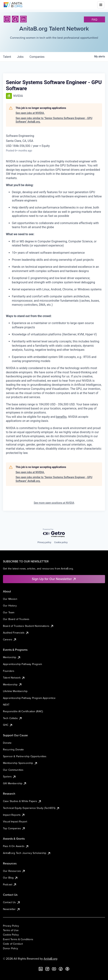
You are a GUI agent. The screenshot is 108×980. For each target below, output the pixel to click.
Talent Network (14, 678)
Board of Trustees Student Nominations (28, 626)
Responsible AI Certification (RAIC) (23, 711)
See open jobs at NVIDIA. (30, 113)
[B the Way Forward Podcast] (67, 969)
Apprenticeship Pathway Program (22, 664)
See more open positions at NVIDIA (54, 503)
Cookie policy (61, 542)
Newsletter (12, 909)
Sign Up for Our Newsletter (54, 579)
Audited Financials (16, 633)
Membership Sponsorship (20, 763)
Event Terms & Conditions (18, 939)
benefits (61, 417)
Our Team (9, 612)
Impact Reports (14, 815)
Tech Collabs (13, 718)
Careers (10, 639)
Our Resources (14, 871)
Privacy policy (44, 542)
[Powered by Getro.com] (54, 533)
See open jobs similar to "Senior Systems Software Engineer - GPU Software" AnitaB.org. (54, 120)
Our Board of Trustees (16, 619)
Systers (10, 776)
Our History (10, 606)
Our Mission (10, 599)
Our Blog (10, 878)
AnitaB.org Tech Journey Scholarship (27, 853)
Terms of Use (11, 930)
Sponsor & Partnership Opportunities (25, 756)
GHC (8, 725)
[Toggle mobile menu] (101, 5)
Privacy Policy (11, 926)
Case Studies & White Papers (22, 801)
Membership (13, 684)
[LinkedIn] (23, 19)
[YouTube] (54, 969)
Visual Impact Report (15, 821)
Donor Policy (10, 948)
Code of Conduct (13, 944)
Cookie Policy (11, 935)
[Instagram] (7, 19)
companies (37, 57)
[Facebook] (15, 19)
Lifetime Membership (15, 691)
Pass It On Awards (16, 846)
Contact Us (12, 902)
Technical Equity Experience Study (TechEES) (31, 808)
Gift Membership (15, 783)
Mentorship (12, 657)
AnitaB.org (50, 959)
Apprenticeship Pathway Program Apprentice (29, 698)
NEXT (6, 705)
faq (94, 19)
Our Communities (13, 770)
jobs (20, 57)
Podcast (10, 884)
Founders (9, 671)
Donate (7, 743)
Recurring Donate (13, 749)
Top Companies (14, 828)
